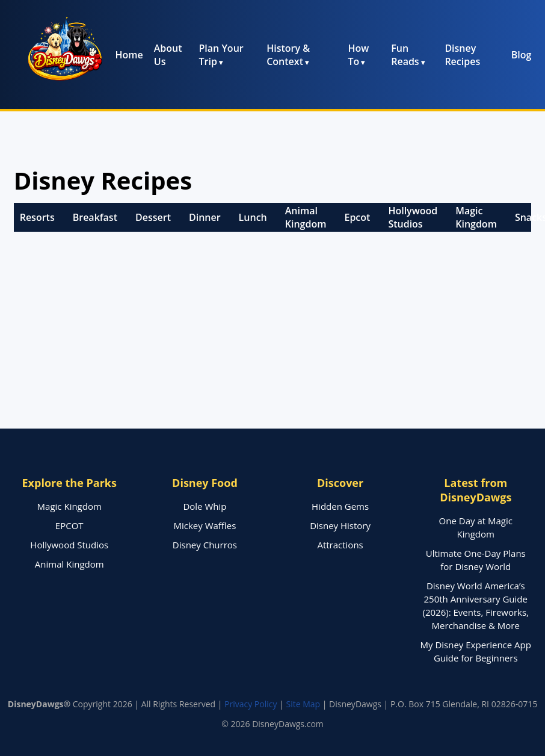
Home (129, 55)
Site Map (303, 704)
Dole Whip (205, 506)
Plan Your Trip (221, 55)
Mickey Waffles (205, 525)
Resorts (37, 217)
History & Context (288, 55)
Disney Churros (205, 545)
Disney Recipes (462, 55)
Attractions (340, 545)
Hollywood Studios (413, 217)
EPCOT (69, 525)
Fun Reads (405, 55)
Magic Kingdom (476, 217)
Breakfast (95, 217)
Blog (522, 55)
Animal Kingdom (306, 217)
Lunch (253, 217)
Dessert (153, 217)
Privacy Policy (251, 704)
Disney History (340, 525)
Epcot (357, 217)
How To (358, 55)
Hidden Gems (340, 506)
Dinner (205, 217)
